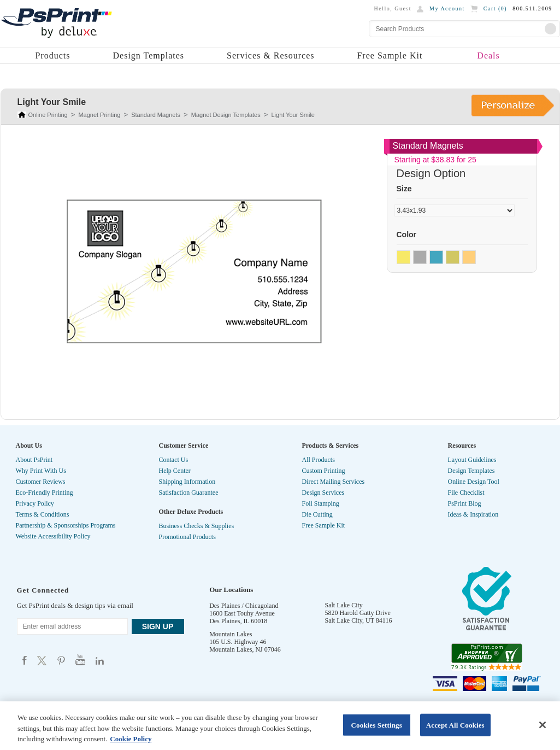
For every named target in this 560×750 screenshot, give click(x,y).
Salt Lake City (344, 605)
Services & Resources (270, 55)
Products (53, 55)
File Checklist (466, 493)
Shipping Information (187, 482)
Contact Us (174, 460)
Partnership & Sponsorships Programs (66, 525)
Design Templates (149, 55)
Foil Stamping (321, 503)
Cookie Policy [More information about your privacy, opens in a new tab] (131, 739)
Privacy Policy (35, 503)
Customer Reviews (41, 482)
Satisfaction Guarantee (189, 493)
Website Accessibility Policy (53, 536)
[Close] (543, 725)
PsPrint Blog (465, 503)
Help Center (175, 471)
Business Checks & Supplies (197, 526)
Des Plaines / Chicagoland (244, 606)
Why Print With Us (41, 471)
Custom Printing (324, 471)
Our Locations (231, 590)
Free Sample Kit (390, 55)
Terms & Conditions (43, 514)
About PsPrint (34, 460)
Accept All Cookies (455, 725)
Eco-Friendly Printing (45, 493)
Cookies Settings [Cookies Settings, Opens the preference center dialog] (376, 725)
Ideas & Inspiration (473, 514)
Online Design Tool (474, 482)
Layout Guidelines (472, 460)
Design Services (323, 493)
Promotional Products (187, 537)
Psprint (25, 660)
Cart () (495, 8)
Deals (488, 55)
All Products (319, 460)
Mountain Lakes (231, 634)
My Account (447, 8)
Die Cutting (317, 514)
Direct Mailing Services (334, 482)
